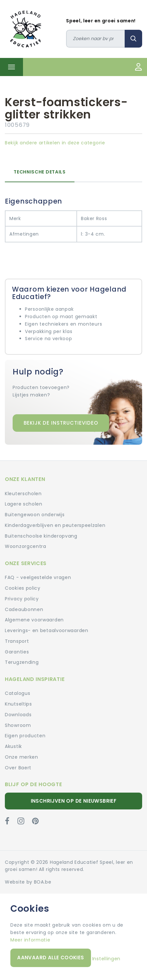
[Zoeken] (96, 39)
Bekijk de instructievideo (61, 423)
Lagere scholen (24, 504)
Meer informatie (30, 940)
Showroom (18, 725)
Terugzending (22, 662)
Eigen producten (25, 736)
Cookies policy (23, 588)
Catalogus (17, 693)
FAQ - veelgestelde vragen (38, 577)
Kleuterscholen (23, 494)
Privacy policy (22, 599)
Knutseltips (18, 704)
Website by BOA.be (28, 882)
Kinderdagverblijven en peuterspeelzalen (55, 525)
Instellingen (106, 959)
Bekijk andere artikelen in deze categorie (55, 143)
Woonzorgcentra (26, 546)
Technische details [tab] (40, 172)
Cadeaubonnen (24, 609)
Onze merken (22, 757)
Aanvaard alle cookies (51, 958)
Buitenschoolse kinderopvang (41, 536)
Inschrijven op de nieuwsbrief (74, 801)
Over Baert (18, 768)
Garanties (17, 652)
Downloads (18, 715)
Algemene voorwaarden (34, 620)
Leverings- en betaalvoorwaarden (47, 630)
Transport (17, 641)
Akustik (13, 746)
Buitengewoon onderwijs (35, 515)
